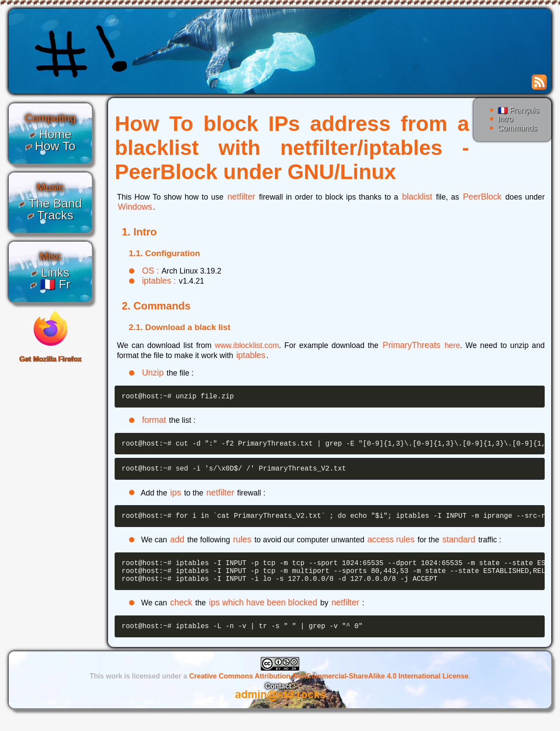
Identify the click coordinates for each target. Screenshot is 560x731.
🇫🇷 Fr (55, 284)
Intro (506, 119)
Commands (518, 128)
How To (55, 146)
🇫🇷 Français (518, 110)
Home (55, 134)
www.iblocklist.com (247, 345)
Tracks (55, 215)
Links (55, 272)
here (452, 345)
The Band (55, 203)
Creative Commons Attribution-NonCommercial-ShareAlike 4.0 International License (329, 690)
